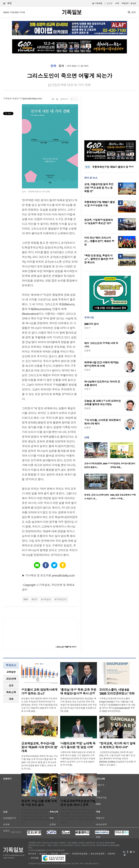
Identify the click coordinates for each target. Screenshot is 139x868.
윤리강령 (35, 858)
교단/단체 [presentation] (11, 679)
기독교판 (98, 3)
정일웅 (87, 408)
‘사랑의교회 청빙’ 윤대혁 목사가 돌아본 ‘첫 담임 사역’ (78, 745)
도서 (61, 66)
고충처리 (111, 854)
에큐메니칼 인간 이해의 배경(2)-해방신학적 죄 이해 (102, 364)
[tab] (11, 672)
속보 (88, 167)
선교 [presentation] (11, 685)
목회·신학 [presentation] (11, 692)
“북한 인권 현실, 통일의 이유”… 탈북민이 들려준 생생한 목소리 (99, 259)
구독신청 (125, 3)
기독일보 (47, 599)
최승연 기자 (18, 98)
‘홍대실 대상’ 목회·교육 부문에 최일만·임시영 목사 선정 (78, 692)
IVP (26, 599)
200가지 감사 (91, 324)
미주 (117, 3)
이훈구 (87, 389)
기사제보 (65, 854)
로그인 (133, 3)
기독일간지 (61, 599)
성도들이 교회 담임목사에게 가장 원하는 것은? (39, 692)
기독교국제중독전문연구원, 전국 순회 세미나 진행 (78, 803)
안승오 (87, 370)
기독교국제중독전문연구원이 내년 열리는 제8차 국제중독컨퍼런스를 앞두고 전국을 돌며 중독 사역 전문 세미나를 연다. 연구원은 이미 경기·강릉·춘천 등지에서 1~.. (78, 816)
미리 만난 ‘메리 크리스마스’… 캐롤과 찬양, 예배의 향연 (99, 241)
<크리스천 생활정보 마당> (66, 647)
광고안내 (43, 854)
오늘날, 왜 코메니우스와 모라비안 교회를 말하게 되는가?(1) (103, 403)
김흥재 (87, 351)
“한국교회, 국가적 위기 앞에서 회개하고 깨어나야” (117, 745)
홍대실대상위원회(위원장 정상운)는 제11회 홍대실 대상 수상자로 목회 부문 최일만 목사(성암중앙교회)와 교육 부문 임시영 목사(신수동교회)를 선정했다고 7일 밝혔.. (78, 705)
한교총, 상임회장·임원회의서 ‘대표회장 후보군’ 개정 (99, 222)
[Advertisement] (110, 117)
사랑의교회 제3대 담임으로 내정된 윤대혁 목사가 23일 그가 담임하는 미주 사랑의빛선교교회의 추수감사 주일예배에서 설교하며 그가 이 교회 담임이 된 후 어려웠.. (78, 759)
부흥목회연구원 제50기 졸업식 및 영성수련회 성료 (100, 204)
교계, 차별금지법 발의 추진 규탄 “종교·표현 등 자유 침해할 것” (99, 188)
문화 (53, 66)
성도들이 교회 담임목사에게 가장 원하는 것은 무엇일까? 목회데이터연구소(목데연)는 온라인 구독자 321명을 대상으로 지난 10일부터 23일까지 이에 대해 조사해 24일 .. (39, 705)
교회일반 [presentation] (11, 672)
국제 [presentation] (11, 699)
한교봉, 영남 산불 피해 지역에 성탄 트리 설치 (39, 803)
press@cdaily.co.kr (33, 98)
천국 (35, 599)
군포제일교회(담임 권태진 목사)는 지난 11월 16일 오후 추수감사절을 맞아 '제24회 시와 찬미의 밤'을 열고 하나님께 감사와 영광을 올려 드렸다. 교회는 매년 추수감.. (40, 762)
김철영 (87, 427)
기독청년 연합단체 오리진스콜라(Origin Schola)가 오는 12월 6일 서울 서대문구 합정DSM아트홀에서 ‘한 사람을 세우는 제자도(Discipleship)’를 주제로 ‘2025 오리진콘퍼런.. (117, 705)
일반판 (110, 3)
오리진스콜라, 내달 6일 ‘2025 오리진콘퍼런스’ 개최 (117, 692)
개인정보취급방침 (80, 854)
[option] (97, 456)
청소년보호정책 (97, 854)
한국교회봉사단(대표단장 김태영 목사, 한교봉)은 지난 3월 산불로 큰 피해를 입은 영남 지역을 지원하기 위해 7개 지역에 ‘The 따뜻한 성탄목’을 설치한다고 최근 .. (39, 816)
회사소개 (32, 854)
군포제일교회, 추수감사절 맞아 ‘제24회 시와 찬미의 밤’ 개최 (39, 747)
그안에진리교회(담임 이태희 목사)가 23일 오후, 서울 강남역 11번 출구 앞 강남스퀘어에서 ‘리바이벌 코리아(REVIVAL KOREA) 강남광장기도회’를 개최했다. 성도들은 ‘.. (117, 759)
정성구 (87, 328)
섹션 (7, 3)
